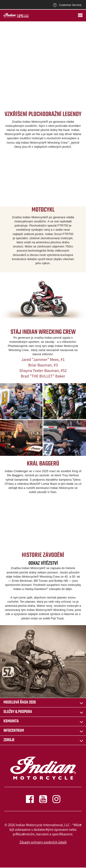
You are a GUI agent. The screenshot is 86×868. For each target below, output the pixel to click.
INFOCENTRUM (14, 731)
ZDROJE (9, 740)
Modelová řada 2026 (20, 702)
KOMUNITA (11, 721)
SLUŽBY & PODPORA (18, 712)
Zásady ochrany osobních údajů (43, 842)
